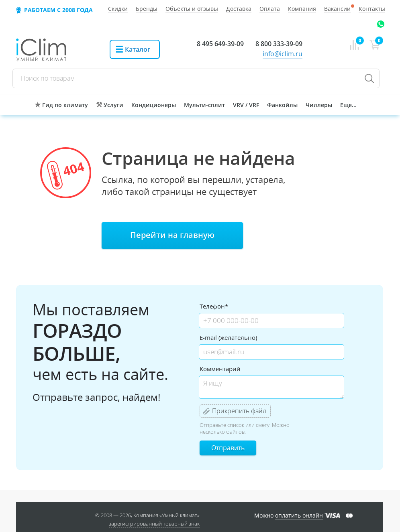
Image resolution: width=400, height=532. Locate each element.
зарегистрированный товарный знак (154, 524)
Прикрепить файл (239, 411)
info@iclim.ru (283, 54)
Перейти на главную (172, 235)
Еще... (348, 105)
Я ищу (271, 387)
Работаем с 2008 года (58, 10)
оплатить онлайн (299, 515)
